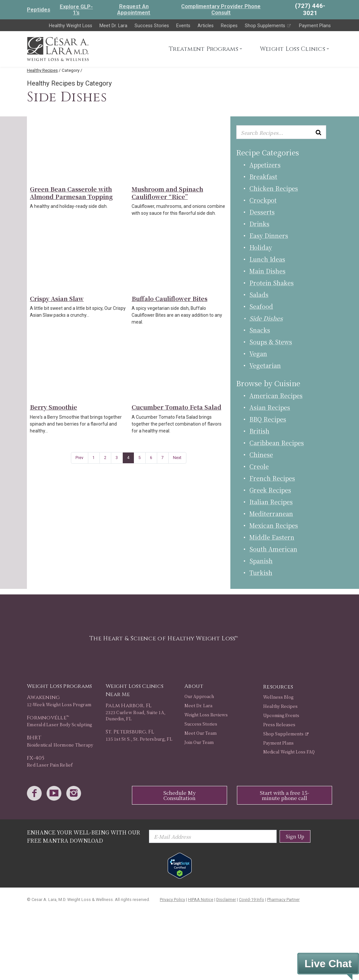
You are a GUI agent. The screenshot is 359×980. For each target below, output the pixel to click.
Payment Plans (315, 26)
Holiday (261, 247)
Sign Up (295, 836)
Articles (206, 26)
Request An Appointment (134, 10)
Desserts (262, 212)
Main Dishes (267, 271)
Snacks (260, 330)
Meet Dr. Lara (113, 26)
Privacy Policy (172, 900)
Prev (79, 458)
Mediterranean (271, 513)
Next (177, 458)
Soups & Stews (271, 342)
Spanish (261, 561)
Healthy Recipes (42, 70)
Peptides (39, 10)
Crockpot (263, 200)
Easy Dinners (269, 235)
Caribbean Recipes (277, 443)
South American (273, 549)
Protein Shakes (272, 283)
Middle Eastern (272, 537)
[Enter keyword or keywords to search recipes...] (281, 132)
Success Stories (152, 26)
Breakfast (263, 176)
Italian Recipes (271, 502)
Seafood (261, 306)
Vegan (258, 353)
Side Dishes (266, 318)
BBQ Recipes (268, 419)
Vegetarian (265, 365)
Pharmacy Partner (283, 900)
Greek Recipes (270, 490)
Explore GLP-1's (76, 10)
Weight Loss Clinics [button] (293, 49)
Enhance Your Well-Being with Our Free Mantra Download (84, 836)
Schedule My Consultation (180, 795)
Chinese (261, 454)
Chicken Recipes (274, 188)
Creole (259, 466)
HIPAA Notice (201, 900)
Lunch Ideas (267, 259)
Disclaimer (226, 900)
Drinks (259, 224)
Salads (259, 294)
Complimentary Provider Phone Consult (221, 10)
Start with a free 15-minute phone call (285, 795)
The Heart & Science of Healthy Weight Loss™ (164, 639)
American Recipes (276, 395)
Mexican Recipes (274, 525)
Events (183, 26)
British (259, 431)
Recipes (229, 26)
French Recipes (272, 478)
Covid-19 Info (252, 900)
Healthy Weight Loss (71, 26)
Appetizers (265, 165)
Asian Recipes (270, 407)
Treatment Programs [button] (203, 49)
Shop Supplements (268, 26)
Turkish (261, 572)
